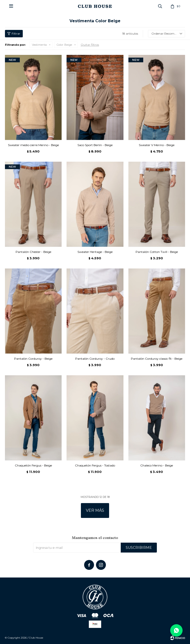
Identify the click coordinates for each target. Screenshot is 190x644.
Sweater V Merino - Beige (157, 145)
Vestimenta (39, 45)
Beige (64, 45)
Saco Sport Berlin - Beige (95, 145)
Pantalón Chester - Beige (33, 252)
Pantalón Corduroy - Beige (33, 359)
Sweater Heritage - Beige (95, 252)
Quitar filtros (90, 45)
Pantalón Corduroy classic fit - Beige (157, 359)
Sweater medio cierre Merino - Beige (33, 145)
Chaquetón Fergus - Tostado (95, 465)
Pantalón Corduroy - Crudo (95, 359)
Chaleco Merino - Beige (157, 465)
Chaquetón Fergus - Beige (33, 465)
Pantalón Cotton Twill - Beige (157, 252)
